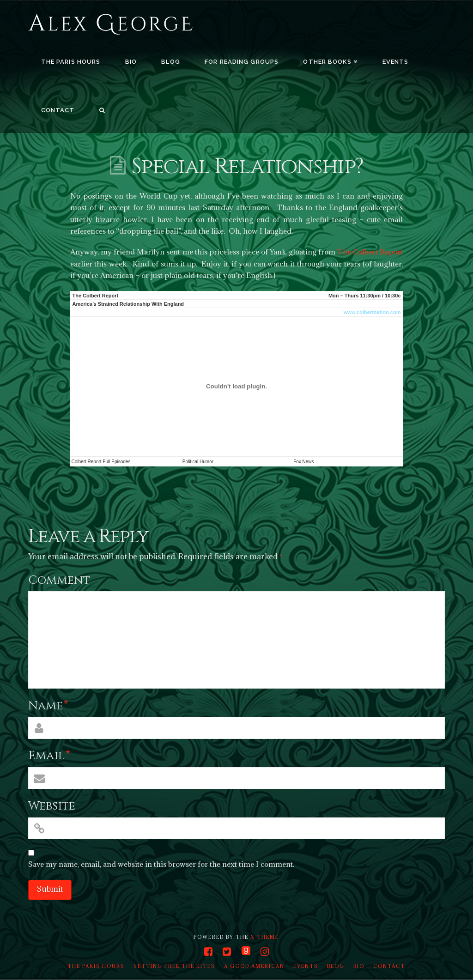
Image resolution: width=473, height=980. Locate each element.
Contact (389, 966)
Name (48, 706)
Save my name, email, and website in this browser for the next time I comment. (161, 864)
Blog (336, 966)
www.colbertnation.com (372, 312)
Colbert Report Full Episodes (101, 462)
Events (306, 966)
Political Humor (198, 462)
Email (49, 756)
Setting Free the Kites (174, 966)
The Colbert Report (370, 252)
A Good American (254, 966)
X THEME (265, 937)
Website (52, 806)
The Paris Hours (96, 966)
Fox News (303, 462)
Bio (359, 966)
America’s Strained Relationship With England (128, 304)
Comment (59, 580)
